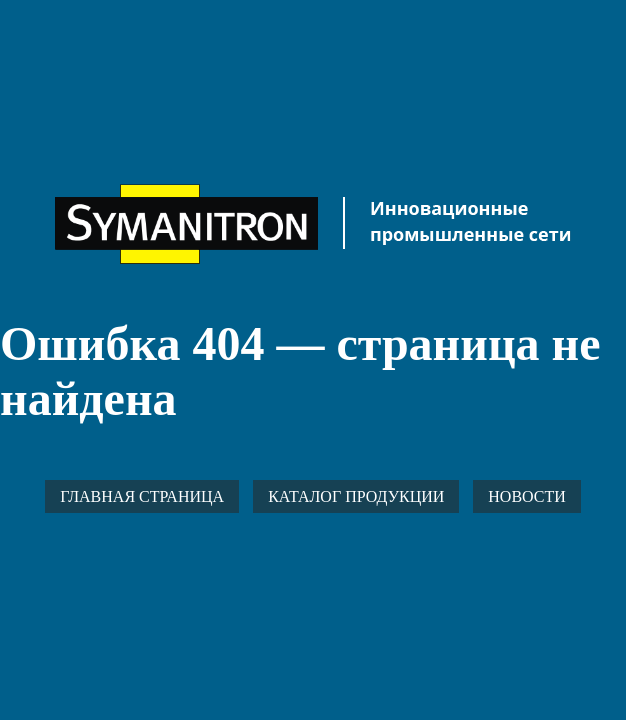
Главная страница (142, 496)
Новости (527, 496)
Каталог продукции (356, 496)
